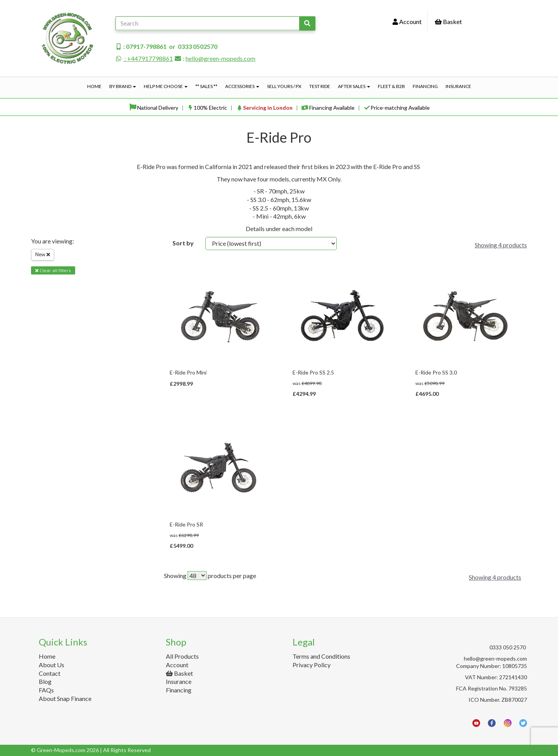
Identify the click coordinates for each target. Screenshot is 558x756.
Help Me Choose (166, 86)
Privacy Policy (312, 665)
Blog (45, 681)
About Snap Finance (65, 698)
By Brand (123, 86)
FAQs (46, 690)
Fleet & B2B (391, 86)
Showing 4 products (501, 245)
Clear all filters (53, 270)
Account (407, 22)
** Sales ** (206, 86)
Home (94, 86)
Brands (44, 329)
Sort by (183, 243)
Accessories (242, 86)
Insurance (458, 86)
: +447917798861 (144, 58)
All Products (182, 656)
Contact (50, 673)
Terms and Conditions (321, 656)
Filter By (46, 298)
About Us (52, 665)
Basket (448, 22)
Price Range (50, 360)
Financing (425, 86)
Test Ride (320, 86)
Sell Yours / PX (284, 86)
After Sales (354, 86)
